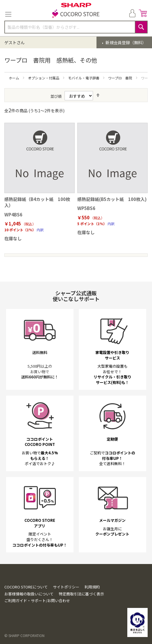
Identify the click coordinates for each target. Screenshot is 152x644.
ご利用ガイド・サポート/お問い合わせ (37, 601)
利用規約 (92, 587)
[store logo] (76, 14)
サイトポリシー (66, 587)
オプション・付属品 (44, 78)
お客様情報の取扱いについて (29, 594)
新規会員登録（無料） (125, 42)
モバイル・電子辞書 (84, 78)
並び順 (56, 96)
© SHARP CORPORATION (24, 635)
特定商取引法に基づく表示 (81, 594)
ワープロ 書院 (121, 78)
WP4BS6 (13, 215)
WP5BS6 (86, 208)
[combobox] (76, 27)
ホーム (14, 78)
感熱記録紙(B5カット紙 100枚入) (112, 199)
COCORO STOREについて (26, 587)
